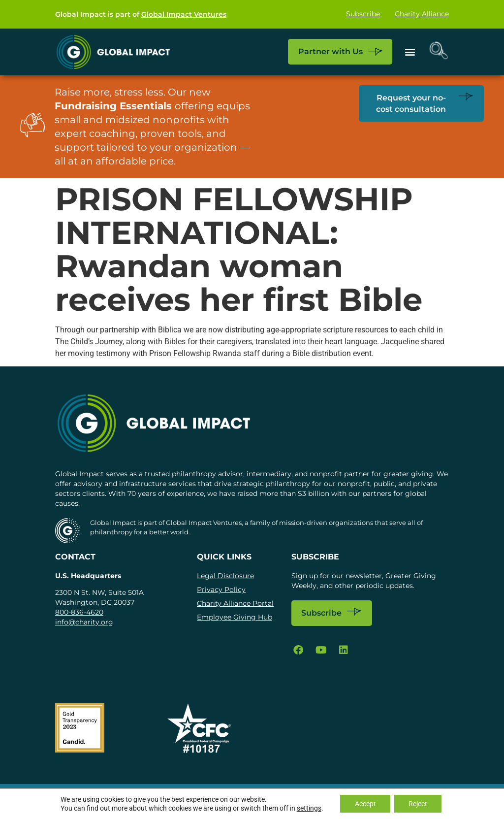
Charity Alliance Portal (236, 603)
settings (308, 808)
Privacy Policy (221, 590)
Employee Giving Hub (235, 617)
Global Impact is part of (141, 14)
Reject (418, 804)
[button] (410, 52)
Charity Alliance (422, 14)
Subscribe (363, 14)
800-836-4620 (79, 612)
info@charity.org (84, 622)
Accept (365, 804)
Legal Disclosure (225, 576)
